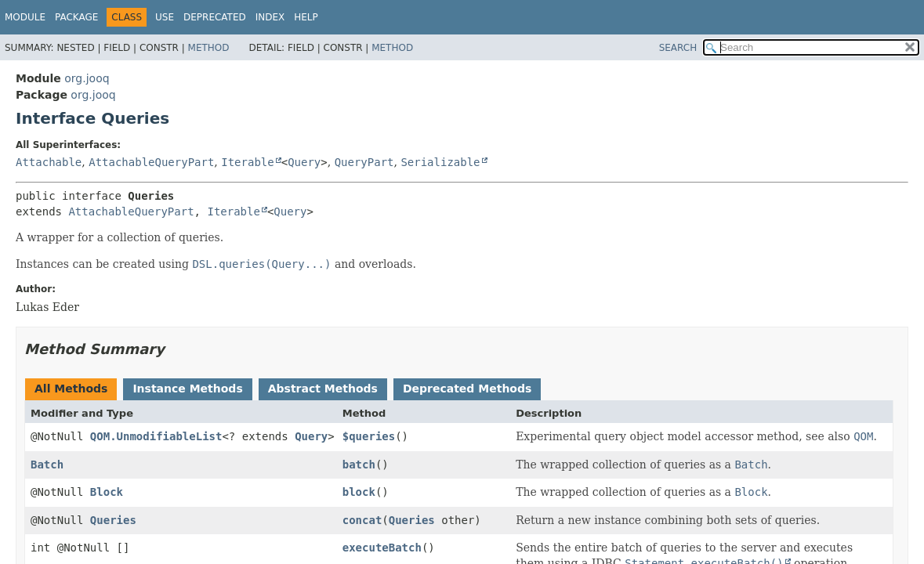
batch (359, 465)
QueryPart (364, 162)
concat (362, 520)
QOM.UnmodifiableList (156, 436)
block (359, 492)
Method (209, 48)
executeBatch (382, 548)
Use (165, 17)
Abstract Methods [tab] (323, 389)
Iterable (247, 162)
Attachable (49, 162)
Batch (47, 465)
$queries (369, 436)
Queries (113, 520)
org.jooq (87, 78)
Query (304, 162)
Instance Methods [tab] (187, 389)
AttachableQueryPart (151, 162)
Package (76, 17)
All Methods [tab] (71, 389)
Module (25, 17)
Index (270, 17)
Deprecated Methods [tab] (467, 389)
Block (107, 492)
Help (306, 17)
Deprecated (215, 17)
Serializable (440, 162)
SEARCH (678, 48)
